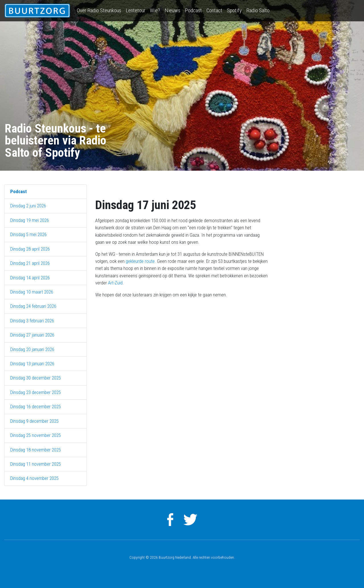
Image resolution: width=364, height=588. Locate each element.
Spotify (234, 10)
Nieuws (172, 10)
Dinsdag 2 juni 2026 (28, 206)
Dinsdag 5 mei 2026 (28, 234)
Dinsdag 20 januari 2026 (32, 349)
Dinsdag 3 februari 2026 (32, 321)
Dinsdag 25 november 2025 (36, 435)
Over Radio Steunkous (99, 10)
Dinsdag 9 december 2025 (34, 421)
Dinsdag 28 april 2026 (30, 249)
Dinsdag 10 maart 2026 (32, 292)
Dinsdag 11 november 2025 (36, 464)
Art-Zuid (115, 283)
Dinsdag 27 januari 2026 (32, 335)
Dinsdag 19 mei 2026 (30, 220)
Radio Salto (258, 10)
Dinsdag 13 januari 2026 (32, 364)
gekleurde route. (141, 261)
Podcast (193, 10)
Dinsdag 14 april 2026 (30, 278)
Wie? (155, 10)
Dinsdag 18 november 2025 (36, 450)
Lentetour (136, 10)
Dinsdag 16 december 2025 (36, 407)
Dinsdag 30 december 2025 (36, 378)
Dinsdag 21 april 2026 (30, 263)
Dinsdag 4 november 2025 (34, 478)
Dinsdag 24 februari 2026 (33, 306)
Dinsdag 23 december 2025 (36, 392)
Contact (214, 10)
